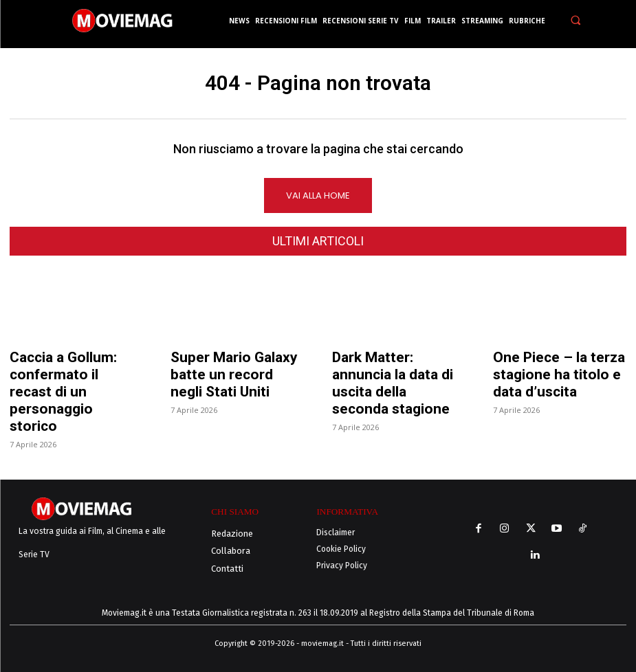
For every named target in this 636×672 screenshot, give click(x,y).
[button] (575, 21)
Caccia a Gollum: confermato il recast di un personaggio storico (63, 392)
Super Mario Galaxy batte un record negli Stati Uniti (234, 375)
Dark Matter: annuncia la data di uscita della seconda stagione (393, 384)
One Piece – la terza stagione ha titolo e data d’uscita (559, 375)
